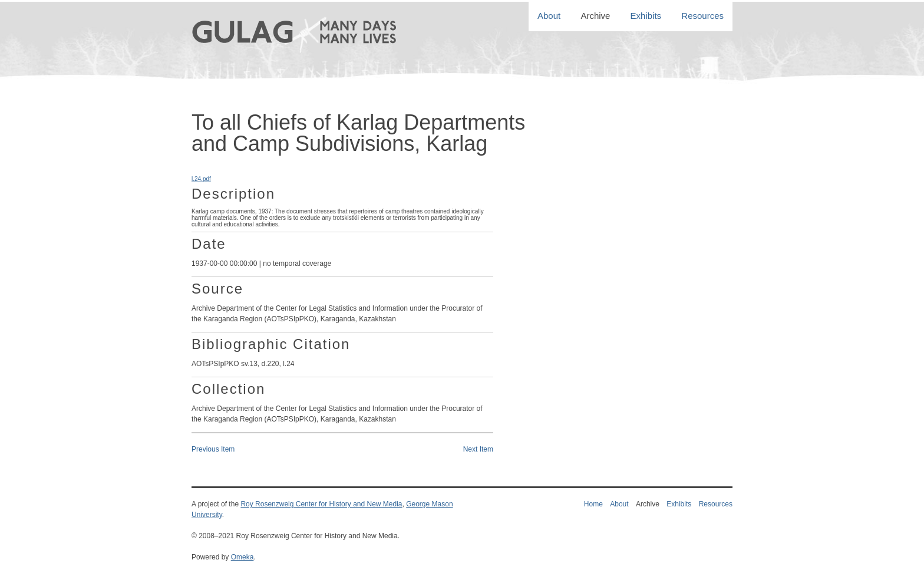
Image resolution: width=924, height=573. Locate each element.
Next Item (478, 449)
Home (593, 504)
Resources (702, 16)
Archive (595, 16)
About (549, 16)
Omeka (242, 557)
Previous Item (213, 449)
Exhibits (646, 16)
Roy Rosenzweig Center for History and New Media (321, 504)
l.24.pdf (201, 179)
